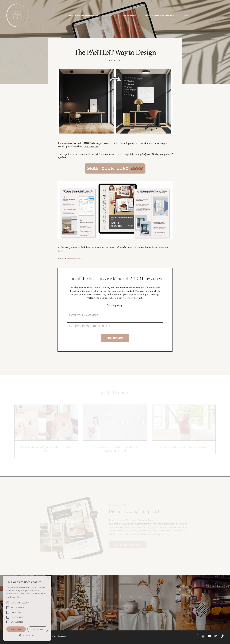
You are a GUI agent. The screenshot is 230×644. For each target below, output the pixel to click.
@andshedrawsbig (76, 258)
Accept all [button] (16, 629)
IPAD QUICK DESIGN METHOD (124, 15)
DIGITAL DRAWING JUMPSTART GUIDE (84, 15)
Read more (28, 597)
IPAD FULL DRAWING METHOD (160, 15)
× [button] (48, 578)
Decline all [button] (38, 629)
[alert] (27, 608)
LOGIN (185, 15)
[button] (27, 635)
